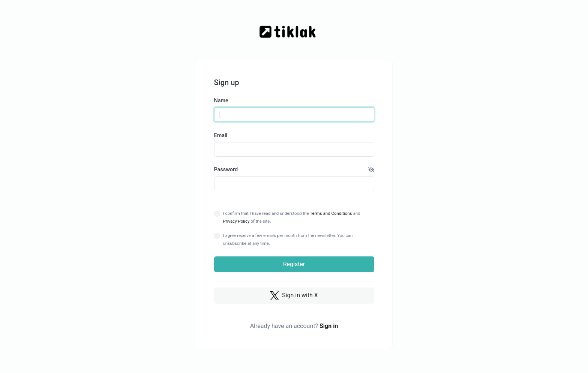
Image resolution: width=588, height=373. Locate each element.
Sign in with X (294, 296)
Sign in (329, 326)
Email (221, 136)
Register (294, 264)
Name (221, 101)
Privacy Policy (236, 221)
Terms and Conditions (331, 213)
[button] (371, 170)
